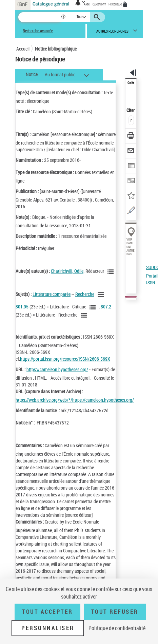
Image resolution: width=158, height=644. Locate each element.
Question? (99, 4)
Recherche (85, 294)
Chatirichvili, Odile (67, 271)
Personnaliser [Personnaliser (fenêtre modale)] (48, 628)
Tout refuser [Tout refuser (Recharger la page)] (115, 612)
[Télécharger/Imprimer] (131, 137)
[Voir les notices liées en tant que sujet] (102, 295)
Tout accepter (47, 612)
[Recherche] (39, 17)
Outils (131, 83)
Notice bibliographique (56, 49)
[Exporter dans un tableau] (131, 166)
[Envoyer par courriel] (131, 151)
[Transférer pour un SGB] (131, 181)
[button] (64, 17)
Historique (116, 4)
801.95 (22, 307)
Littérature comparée (52, 294)
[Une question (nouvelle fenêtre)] (131, 211)
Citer (131, 110)
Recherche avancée (38, 31)
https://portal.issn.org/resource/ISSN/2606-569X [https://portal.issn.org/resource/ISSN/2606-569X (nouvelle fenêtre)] (65, 359)
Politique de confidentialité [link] (117, 628)
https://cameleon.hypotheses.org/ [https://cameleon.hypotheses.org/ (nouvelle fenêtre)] (57, 369)
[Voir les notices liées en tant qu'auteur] (112, 272)
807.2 (106, 307)
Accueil (23, 49)
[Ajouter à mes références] (131, 196)
